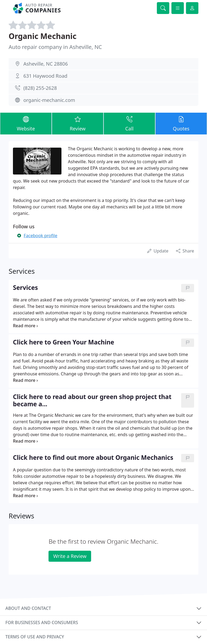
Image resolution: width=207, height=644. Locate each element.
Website (26, 123)
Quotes (181, 123)
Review (78, 123)
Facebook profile (40, 236)
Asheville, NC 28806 (46, 64)
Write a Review (70, 556)
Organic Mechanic (43, 36)
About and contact (28, 608)
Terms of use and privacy (35, 637)
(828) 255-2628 (40, 88)
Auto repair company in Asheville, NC (55, 47)
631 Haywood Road (45, 76)
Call (129, 123)
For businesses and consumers (42, 622)
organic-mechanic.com (49, 100)
